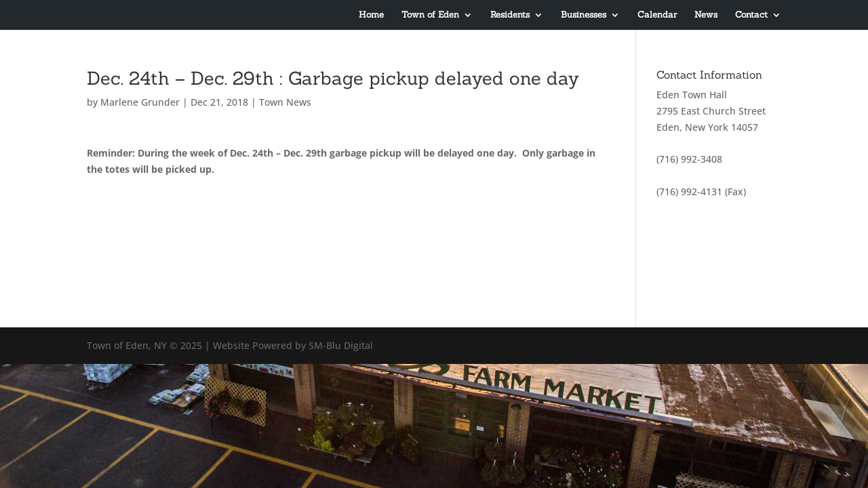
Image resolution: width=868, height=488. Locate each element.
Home (371, 15)
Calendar (657, 15)
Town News (285, 102)
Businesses (584, 15)
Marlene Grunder (140, 102)
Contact (751, 15)
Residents (510, 15)
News (706, 15)
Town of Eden (430, 15)
